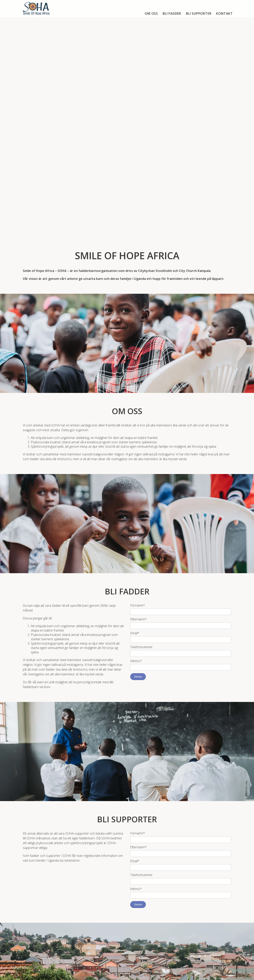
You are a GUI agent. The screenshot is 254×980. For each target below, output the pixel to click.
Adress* (136, 506)
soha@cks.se (114, 940)
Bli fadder (172, 13)
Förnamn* (138, 451)
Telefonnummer (141, 492)
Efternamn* (138, 465)
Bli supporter (199, 13)
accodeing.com (133, 975)
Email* (135, 478)
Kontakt (224, 13)
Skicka (138, 522)
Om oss (151, 13)
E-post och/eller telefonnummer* (153, 888)
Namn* (135, 874)
